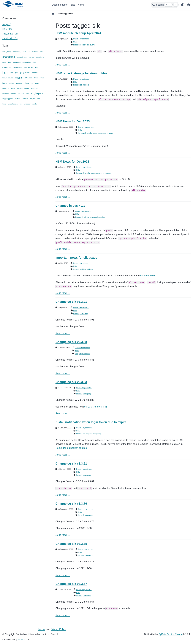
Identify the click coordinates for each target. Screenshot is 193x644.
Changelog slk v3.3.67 (71, 584)
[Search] (165, 5)
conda (32, 57)
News (81, 5)
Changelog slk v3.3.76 (71, 504)
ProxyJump (7, 52)
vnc (21, 104)
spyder (33, 99)
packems (6, 88)
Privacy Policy (58, 629)
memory (19, 83)
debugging (27, 62)
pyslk (13, 88)
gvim (36, 67)
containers (40, 57)
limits (36, 78)
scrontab (21, 93)
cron (4, 62)
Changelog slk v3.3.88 (71, 342)
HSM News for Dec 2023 (73, 121)
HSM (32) (7, 29)
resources (35, 88)
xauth (35, 104)
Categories (9, 18)
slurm (17, 99)
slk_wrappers (8, 99)
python (20, 88)
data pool (17, 62)
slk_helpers (37, 93)
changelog (9, 57)
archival (35, 52)
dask (9, 62)
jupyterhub (25, 72)
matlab (11, 83)
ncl (32, 83)
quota (27, 88)
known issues (8, 78)
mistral (27, 83)
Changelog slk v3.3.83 (71, 382)
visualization (13, 104)
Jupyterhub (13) (10, 34)
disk (34, 62)
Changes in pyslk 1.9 (70, 206)
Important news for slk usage (76, 258)
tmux (4, 104)
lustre (5, 83)
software (25, 99)
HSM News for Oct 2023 (72, 162)
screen (13, 93)
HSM (75, 42)
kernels (35, 73)
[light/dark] (183, 5)
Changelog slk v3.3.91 (71, 302)
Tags (6, 46)
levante (19, 78)
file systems (17, 67)
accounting (17, 52)
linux (42, 78)
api (29, 52)
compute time (22, 57)
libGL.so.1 (28, 78)
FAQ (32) (7, 24)
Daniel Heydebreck (81, 39)
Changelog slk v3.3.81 (71, 464)
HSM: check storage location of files (81, 73)
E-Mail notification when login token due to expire (91, 422)
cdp (41, 52)
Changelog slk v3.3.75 (71, 544)
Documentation (60, 5)
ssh (39, 99)
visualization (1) (10, 38)
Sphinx (22, 640)
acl (25, 52)
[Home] (53, 14)
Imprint (42, 629)
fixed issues (28, 67)
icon (12, 73)
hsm (5, 73)
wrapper (27, 104)
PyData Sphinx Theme (171, 634)
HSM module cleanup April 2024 (78, 33)
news (37, 83)
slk (28, 93)
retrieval (6, 93)
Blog (73, 5)
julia (17, 73)
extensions (7, 67)
